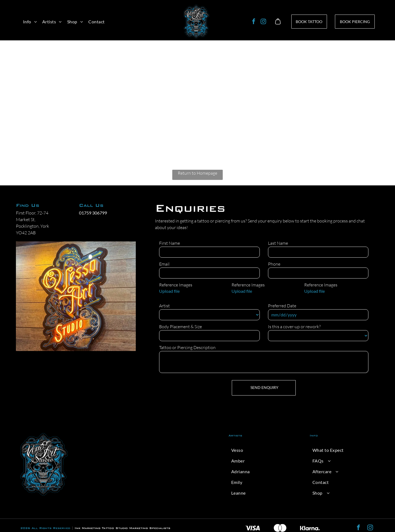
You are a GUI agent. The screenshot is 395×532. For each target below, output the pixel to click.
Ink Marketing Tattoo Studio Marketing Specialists (122, 528)
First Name (170, 243)
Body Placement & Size (180, 327)
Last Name (278, 243)
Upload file (169, 291)
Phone (274, 264)
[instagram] (263, 22)
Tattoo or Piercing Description (187, 347)
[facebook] (254, 22)
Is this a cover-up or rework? (294, 327)
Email (164, 264)
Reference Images (176, 285)
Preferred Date (282, 306)
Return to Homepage (198, 173)
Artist (164, 306)
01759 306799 (93, 213)
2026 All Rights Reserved (45, 528)
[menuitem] (30, 22)
